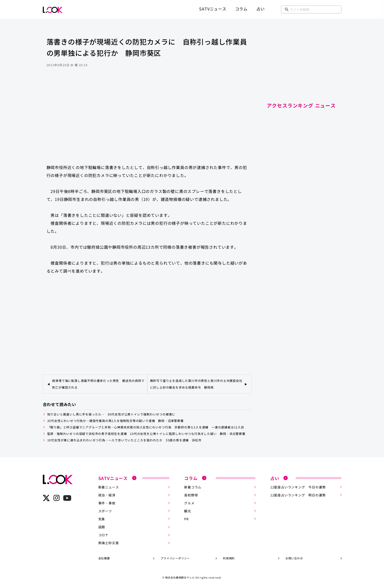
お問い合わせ (294, 558)
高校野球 (191, 495)
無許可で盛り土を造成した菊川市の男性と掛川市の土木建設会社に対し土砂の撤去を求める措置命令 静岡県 (196, 384)
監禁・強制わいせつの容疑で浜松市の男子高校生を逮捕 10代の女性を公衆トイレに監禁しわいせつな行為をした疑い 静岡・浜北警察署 (146, 434)
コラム (241, 9)
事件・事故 (107, 503)
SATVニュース (213, 9)
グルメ (189, 503)
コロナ (103, 535)
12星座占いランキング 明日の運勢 (298, 495)
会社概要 (104, 558)
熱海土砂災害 (109, 543)
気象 (102, 519)
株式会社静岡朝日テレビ (180, 577)
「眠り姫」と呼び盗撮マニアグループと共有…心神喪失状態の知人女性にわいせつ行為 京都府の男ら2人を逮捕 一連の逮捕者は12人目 (146, 427)
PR (186, 519)
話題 (102, 527)
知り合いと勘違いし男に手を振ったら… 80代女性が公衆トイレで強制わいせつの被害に (111, 414)
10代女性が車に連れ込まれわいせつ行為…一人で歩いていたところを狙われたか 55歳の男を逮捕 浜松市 (124, 440)
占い (261, 9)
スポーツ (105, 511)
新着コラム (193, 487)
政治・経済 (107, 495)
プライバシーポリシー (175, 558)
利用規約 (229, 558)
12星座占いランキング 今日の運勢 (298, 487)
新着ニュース (109, 487)
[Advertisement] (147, 120)
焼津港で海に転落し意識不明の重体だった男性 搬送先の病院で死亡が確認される (98, 384)
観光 (188, 511)
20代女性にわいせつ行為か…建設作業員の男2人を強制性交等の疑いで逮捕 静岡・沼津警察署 (115, 421)
